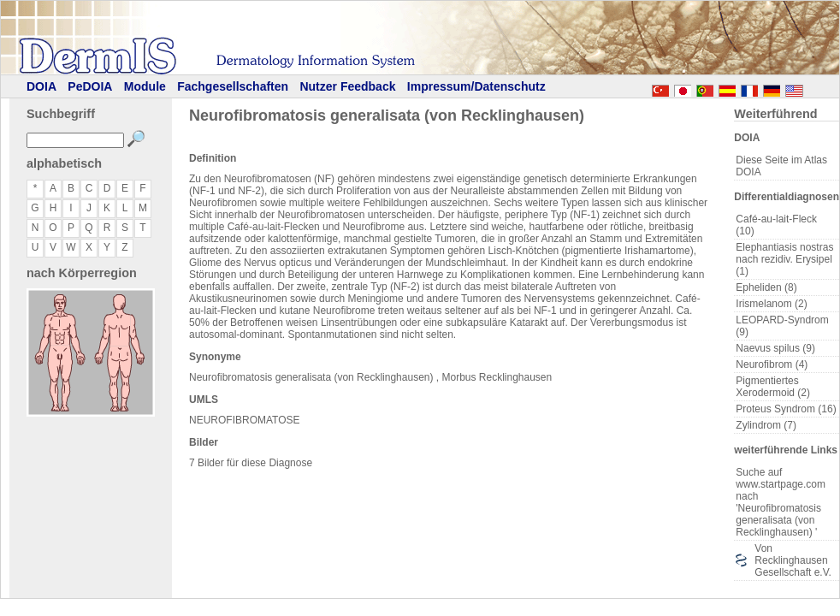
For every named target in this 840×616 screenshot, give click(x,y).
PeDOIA (90, 86)
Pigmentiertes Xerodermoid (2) (773, 387)
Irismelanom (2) (771, 304)
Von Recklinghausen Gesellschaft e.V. (793, 560)
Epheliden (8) (766, 287)
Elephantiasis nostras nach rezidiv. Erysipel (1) (784, 259)
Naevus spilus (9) (775, 348)
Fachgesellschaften (233, 86)
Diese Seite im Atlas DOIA (781, 166)
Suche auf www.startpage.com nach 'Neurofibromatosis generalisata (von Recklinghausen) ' (781, 502)
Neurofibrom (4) (772, 364)
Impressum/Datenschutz (476, 86)
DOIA (41, 86)
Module (145, 86)
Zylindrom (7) (766, 425)
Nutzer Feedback (347, 86)
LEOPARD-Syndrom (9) (782, 326)
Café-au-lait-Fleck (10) (776, 225)
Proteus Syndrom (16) (786, 409)
